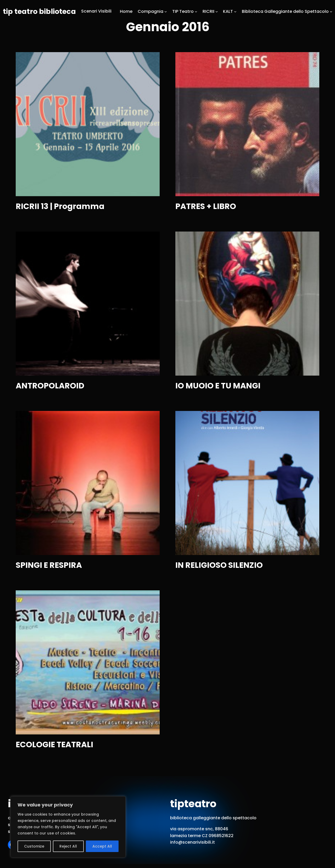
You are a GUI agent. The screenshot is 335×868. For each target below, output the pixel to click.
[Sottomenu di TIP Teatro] (196, 11)
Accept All (102, 846)
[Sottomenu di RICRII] (217, 11)
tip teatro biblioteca (39, 11)
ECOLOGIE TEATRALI (54, 745)
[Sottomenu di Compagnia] (166, 11)
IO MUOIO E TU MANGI (218, 386)
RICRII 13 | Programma (60, 207)
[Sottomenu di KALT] (235, 11)
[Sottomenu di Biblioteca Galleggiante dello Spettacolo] (331, 11)
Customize (34, 846)
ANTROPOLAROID (50, 386)
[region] (68, 827)
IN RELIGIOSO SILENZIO (219, 565)
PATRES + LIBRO (206, 207)
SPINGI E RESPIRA (49, 565)
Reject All (68, 846)
